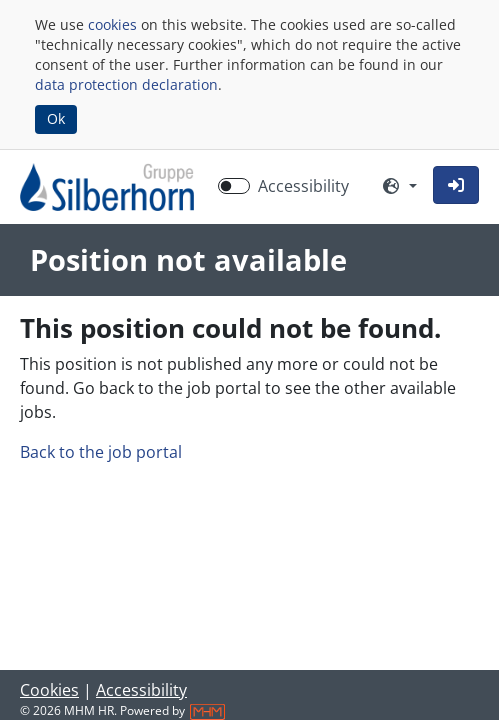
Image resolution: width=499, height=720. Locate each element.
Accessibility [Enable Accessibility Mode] (303, 186)
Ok (56, 118)
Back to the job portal (101, 452)
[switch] (234, 186)
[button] (456, 185)
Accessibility (141, 690)
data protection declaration (126, 84)
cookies (112, 24)
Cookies (49, 690)
